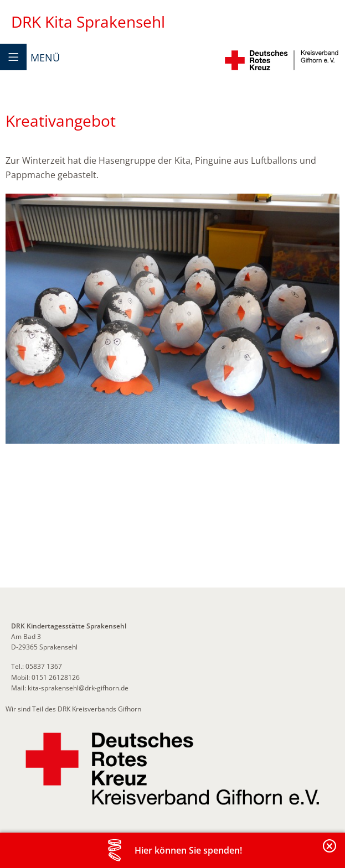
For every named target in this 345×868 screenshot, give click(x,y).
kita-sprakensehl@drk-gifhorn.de (78, 688)
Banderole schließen (330, 852)
